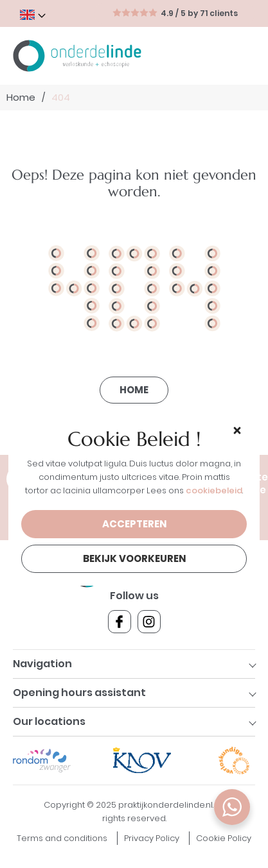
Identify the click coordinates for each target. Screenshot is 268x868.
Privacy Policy (152, 838)
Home (21, 98)
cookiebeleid (214, 490)
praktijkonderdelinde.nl (165, 805)
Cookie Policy (224, 838)
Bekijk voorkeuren (134, 558)
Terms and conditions (62, 838)
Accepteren (134, 524)
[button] (237, 430)
